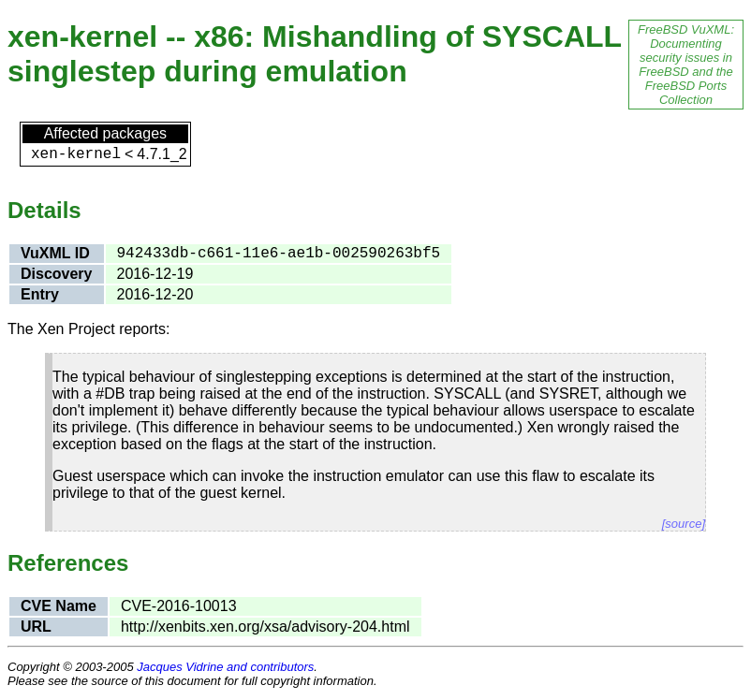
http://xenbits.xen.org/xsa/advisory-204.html (265, 627)
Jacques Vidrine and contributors (225, 667)
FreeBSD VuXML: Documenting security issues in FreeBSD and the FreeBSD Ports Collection (686, 65)
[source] (684, 524)
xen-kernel (76, 154)
